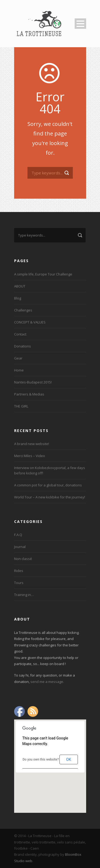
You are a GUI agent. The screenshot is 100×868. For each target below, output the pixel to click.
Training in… (24, 595)
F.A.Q (18, 535)
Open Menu (80, 24)
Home (19, 370)
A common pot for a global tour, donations (48, 485)
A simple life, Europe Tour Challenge (43, 274)
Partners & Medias (29, 394)
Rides (19, 571)
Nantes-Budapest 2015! (33, 382)
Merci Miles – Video (30, 456)
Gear (18, 358)
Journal (20, 547)
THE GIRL (21, 406)
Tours (19, 583)
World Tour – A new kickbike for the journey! (50, 497)
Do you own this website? (41, 759)
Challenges (23, 310)
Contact (20, 334)
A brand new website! (32, 444)
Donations (23, 346)
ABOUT (20, 286)
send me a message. (47, 682)
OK (69, 759)
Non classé (23, 559)
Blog (18, 298)
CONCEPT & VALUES (30, 322)
